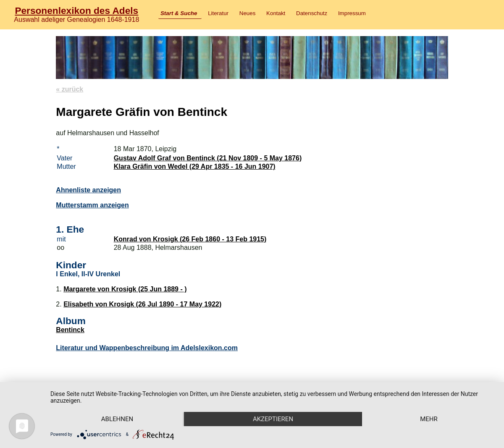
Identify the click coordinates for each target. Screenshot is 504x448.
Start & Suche (179, 13)
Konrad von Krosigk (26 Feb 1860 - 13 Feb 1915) (190, 239)
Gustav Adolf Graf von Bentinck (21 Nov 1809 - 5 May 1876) (208, 158)
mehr (429, 419)
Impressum (352, 13)
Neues (248, 13)
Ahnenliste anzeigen (88, 190)
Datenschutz (312, 13)
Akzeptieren (273, 419)
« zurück (70, 89)
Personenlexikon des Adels (76, 10)
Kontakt (276, 13)
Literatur (218, 13)
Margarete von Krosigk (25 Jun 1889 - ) (125, 289)
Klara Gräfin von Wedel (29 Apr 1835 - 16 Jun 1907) (195, 166)
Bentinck (70, 330)
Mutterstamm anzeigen (92, 205)
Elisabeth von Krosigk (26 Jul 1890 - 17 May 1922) (142, 304)
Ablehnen (117, 419)
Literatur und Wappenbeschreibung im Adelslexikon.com (147, 348)
